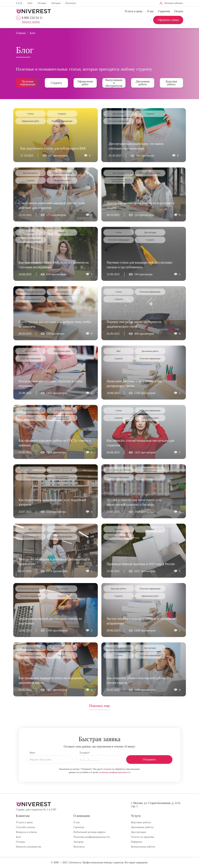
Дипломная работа (143, 83)
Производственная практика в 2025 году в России (141, 564)
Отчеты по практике (142, 837)
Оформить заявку (169, 20)
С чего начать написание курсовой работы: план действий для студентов (52, 205)
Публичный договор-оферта (89, 832)
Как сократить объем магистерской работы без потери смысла (139, 680)
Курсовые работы (141, 822)
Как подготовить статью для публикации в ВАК (53, 148)
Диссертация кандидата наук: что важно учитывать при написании (136, 146)
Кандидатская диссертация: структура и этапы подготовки (51, 384)
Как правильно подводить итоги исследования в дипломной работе (52, 680)
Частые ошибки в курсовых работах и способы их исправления (141, 621)
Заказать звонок (31, 22)
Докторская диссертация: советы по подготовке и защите (141, 205)
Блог (30, 3)
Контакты (71, 3)
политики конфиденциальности (115, 772)
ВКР (119, 351)
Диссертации (138, 832)
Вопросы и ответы (27, 832)
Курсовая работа (171, 83)
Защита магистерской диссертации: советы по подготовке (50, 621)
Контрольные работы (143, 847)
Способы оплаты (26, 827)
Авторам (56, 3)
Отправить (149, 759)
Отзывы (42, 3)
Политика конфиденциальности (92, 837)
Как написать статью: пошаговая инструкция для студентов (140, 443)
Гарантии (164, 11)
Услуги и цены (133, 11)
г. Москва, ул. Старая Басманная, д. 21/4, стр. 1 (156, 805)
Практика (118, 529)
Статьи (30, 114)
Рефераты (136, 842)
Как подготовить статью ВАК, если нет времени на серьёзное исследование (54, 265)
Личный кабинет (173, 3)
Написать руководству (29, 847)
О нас (150, 11)
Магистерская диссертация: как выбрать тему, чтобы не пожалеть (55, 324)
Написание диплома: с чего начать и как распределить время (134, 384)
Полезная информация (28, 83)
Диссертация (119, 114)
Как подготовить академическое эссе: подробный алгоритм (52, 502)
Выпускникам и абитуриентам (114, 83)
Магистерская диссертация (31, 292)
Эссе (30, 470)
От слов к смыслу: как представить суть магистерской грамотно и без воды (134, 502)
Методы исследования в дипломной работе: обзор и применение (54, 562)
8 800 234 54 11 (32, 18)
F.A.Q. (19, 3)
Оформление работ (85, 83)
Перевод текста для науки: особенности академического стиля (134, 324)
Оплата (179, 11)
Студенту (56, 83)
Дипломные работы (142, 827)
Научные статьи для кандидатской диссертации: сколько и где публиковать (140, 265)
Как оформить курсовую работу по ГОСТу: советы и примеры (55, 443)
